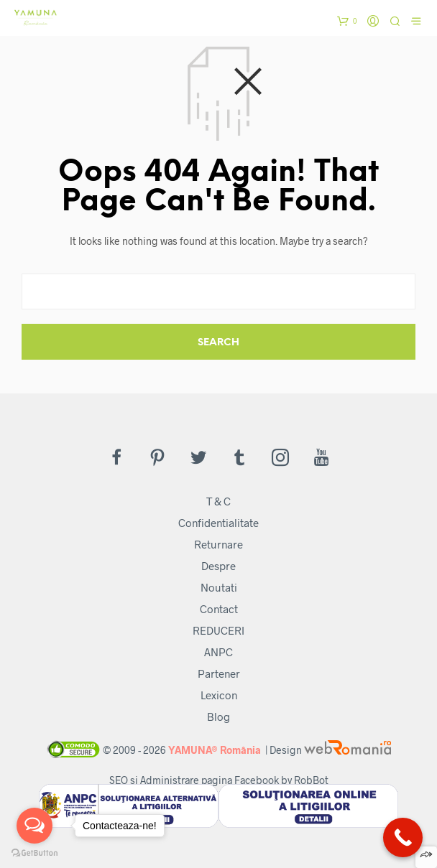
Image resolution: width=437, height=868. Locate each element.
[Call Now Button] (403, 837)
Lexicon (219, 695)
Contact (219, 609)
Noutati (219, 587)
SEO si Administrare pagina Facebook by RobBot (219, 780)
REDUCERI (218, 630)
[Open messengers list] (34, 826)
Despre (218, 566)
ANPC (218, 652)
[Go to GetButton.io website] (34, 853)
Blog (218, 717)
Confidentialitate (218, 523)
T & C (218, 501)
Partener (219, 673)
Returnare (218, 544)
